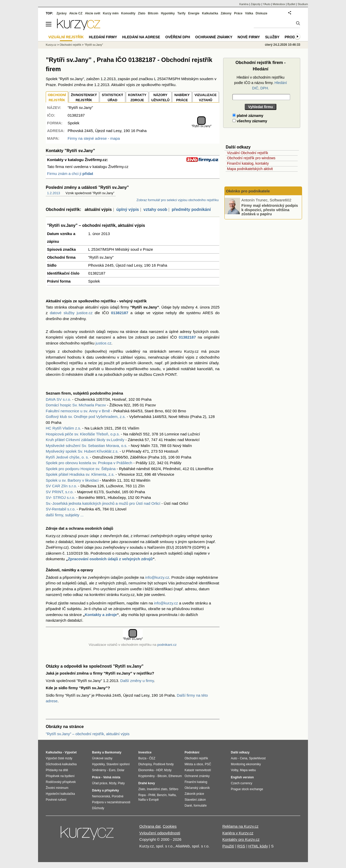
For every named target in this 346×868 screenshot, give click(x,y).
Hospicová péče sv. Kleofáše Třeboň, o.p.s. (83, 434)
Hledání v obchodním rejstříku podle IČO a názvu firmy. (261, 83)
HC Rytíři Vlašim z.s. (63, 428)
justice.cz (103, 343)
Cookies (170, 826)
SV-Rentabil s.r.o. (61, 509)
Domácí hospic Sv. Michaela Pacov (76, 405)
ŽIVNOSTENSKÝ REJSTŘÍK (84, 97)
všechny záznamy (250, 121)
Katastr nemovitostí (198, 770)
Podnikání (192, 752)
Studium (303, 4)
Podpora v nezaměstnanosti (111, 802)
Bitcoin (153, 13)
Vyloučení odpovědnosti (160, 833)
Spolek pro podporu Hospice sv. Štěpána (81, 469)
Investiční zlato (157, 789)
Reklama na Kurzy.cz (240, 826)
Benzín (162, 795)
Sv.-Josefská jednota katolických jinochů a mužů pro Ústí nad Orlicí (103, 503)
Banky (97, 752)
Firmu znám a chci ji (70, 174)
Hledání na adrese (141, 37)
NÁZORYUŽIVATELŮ (160, 97)
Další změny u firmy (137, 681)
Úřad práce (100, 783)
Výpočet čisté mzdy (59, 758)
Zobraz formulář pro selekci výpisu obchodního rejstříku (177, 200)
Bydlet (291, 4)
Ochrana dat (150, 826)
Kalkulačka (210, 13)
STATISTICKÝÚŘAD (112, 97)
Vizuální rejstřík (66, 37)
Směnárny (99, 770)
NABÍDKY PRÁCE (182, 97)
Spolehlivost (257, 758)
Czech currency (242, 783)
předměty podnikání (191, 209)
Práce (238, 13)
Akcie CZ (76, 13)
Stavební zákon (195, 800)
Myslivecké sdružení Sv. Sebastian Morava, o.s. (86, 446)
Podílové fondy (163, 764)
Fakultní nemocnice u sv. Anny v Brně (78, 411)
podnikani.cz (167, 645)
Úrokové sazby (102, 758)
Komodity (128, 13)
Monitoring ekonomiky (246, 764)
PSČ (208, 764)
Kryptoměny (147, 776)
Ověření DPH (178, 37)
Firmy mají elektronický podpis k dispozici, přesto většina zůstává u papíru (270, 210)
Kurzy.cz (51, 45)
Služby (272, 37)
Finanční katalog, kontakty (248, 163)
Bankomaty (113, 752)
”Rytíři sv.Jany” (94, 45)
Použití (228, 846)
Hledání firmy (103, 37)
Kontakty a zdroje (101, 615)
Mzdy (113, 783)
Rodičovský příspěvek (61, 782)
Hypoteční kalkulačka (60, 794)
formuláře (200, 806)
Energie (194, 13)
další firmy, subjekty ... (65, 515)
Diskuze (262, 13)
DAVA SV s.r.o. (58, 399)
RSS (241, 846)
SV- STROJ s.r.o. (60, 497)
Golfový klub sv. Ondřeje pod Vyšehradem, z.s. (86, 417)
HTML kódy (258, 846)
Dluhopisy (145, 764)
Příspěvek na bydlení (60, 776)
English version (242, 777)
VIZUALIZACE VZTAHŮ (206, 97)
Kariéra (244, 4)
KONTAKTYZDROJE (137, 97)
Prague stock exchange (247, 789)
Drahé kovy (147, 783)
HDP (159, 770)
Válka (249, 13)
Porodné (118, 796)
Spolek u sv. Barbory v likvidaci (72, 480)
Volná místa (112, 777)
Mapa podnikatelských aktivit (250, 169)
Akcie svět (93, 13)
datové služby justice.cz (71, 313)
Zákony (226, 13)
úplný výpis (128, 209)
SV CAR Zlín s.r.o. (61, 486)
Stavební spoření (118, 764)
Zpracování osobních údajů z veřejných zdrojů (110, 559)
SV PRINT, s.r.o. (60, 492)
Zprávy (62, 13)
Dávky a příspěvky (106, 790)
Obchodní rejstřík (70, 45)
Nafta (172, 795)
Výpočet (71, 752)
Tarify (181, 13)
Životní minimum (57, 788)
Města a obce (194, 764)
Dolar (121, 770)
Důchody (98, 808)
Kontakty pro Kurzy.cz (241, 839)
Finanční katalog (196, 782)
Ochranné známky (214, 37)
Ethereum (175, 776)
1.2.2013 (54, 193)
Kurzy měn (111, 13)
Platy (121, 783)
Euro (112, 770)
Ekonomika (146, 770)
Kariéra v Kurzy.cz (238, 833)
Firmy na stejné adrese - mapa (94, 138)
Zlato (142, 13)
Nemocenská (101, 796)
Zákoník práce (194, 794)
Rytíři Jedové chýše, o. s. (67, 457)
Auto (234, 758)
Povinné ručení (56, 800)
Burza (142, 758)
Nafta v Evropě (148, 800)
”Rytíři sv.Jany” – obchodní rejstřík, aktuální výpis (88, 734)
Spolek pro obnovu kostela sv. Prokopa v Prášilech (89, 463)
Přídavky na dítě (57, 770)
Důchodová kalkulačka (61, 764)
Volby (234, 770)
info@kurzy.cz (157, 577)
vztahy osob (155, 209)
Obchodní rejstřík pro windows (251, 158)
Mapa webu (248, 770)
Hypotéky (168, 13)
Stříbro (174, 789)
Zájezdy (256, 4)
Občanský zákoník (197, 788)
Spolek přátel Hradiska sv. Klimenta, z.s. (80, 474)
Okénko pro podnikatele (248, 191)
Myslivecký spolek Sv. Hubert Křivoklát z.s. (82, 451)
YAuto (267, 4)
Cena (244, 758)
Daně (188, 806)
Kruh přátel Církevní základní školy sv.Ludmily (85, 440)
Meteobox (279, 4)
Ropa (142, 795)
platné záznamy (248, 116)
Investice (145, 752)
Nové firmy (249, 37)
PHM (152, 795)
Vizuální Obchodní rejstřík (248, 153)
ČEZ (152, 758)
